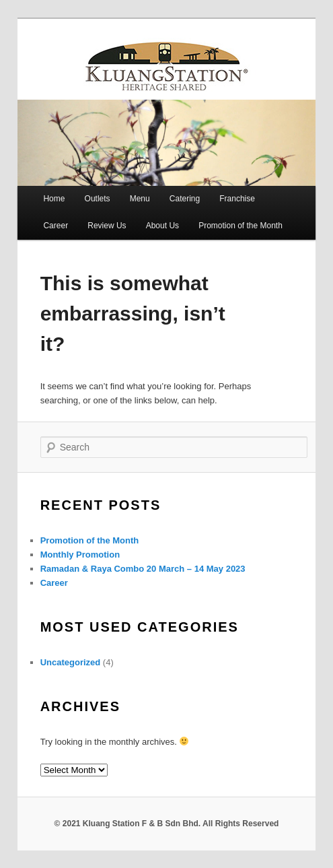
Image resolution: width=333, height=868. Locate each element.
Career (55, 226)
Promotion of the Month (240, 226)
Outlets (98, 199)
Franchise (237, 199)
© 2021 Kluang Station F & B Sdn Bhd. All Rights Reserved (167, 824)
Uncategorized (71, 662)
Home (54, 199)
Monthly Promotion (80, 555)
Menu (140, 199)
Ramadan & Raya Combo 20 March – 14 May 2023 (143, 569)
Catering (185, 199)
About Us (162, 226)
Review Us (107, 226)
